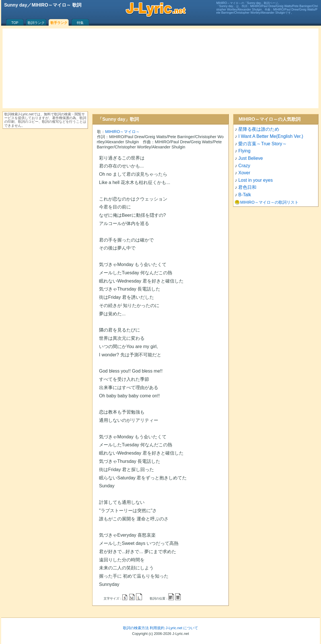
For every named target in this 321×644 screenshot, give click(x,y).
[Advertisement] (160, 68)
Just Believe (250, 158)
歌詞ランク (36, 23)
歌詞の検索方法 (136, 628)
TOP (15, 23)
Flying (244, 151)
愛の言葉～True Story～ (262, 144)
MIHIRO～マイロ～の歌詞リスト (269, 202)
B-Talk (244, 195)
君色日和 (247, 187)
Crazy (244, 166)
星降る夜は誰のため (259, 129)
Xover (244, 173)
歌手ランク (59, 23)
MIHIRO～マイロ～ (122, 132)
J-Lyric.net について (182, 628)
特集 (80, 23)
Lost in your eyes (255, 180)
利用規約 (157, 628)
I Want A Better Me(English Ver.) (271, 136)
